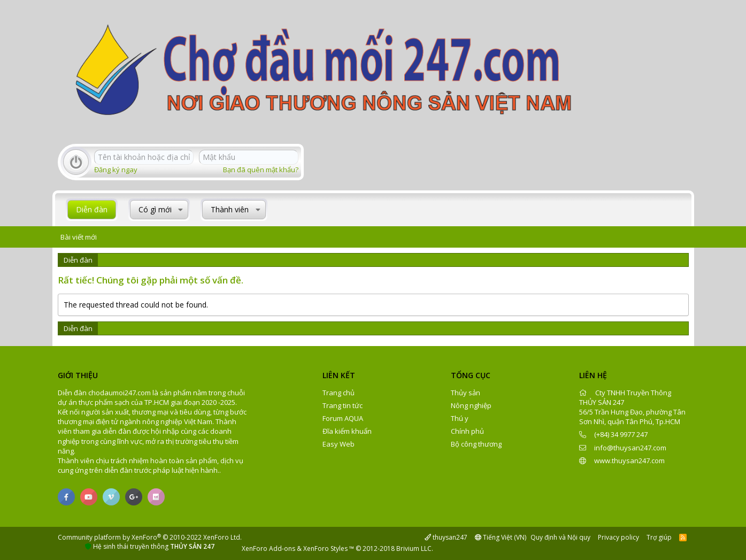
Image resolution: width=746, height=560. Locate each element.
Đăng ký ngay (116, 170)
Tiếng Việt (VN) (501, 537)
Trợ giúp (659, 537)
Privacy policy (618, 537)
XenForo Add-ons (268, 549)
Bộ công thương (476, 444)
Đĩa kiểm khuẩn (347, 431)
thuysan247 (446, 537)
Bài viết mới (79, 237)
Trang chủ (339, 393)
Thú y (460, 418)
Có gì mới (155, 209)
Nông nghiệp (471, 405)
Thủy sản (466, 393)
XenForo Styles (325, 549)
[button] (180, 210)
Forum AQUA (343, 418)
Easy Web (339, 444)
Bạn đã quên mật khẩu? (261, 170)
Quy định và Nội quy (560, 537)
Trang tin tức (343, 405)
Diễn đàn (92, 209)
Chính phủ (467, 431)
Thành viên (230, 209)
